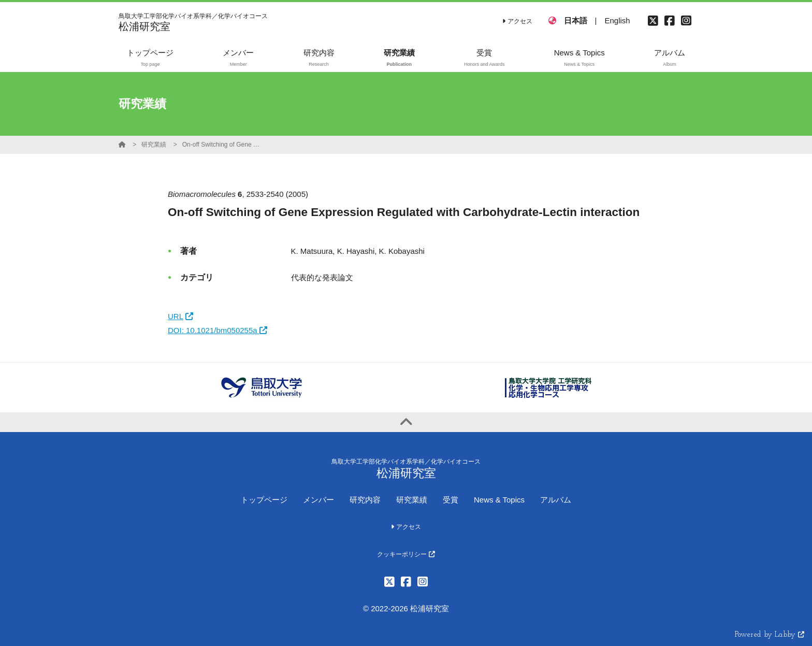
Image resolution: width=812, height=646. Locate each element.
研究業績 (154, 145)
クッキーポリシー (406, 554)
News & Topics (499, 500)
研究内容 (365, 500)
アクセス (517, 21)
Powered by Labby (770, 635)
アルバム (556, 500)
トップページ (264, 500)
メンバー (318, 500)
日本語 (576, 20)
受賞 (451, 500)
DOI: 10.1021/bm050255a (218, 330)
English (617, 20)
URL (180, 316)
